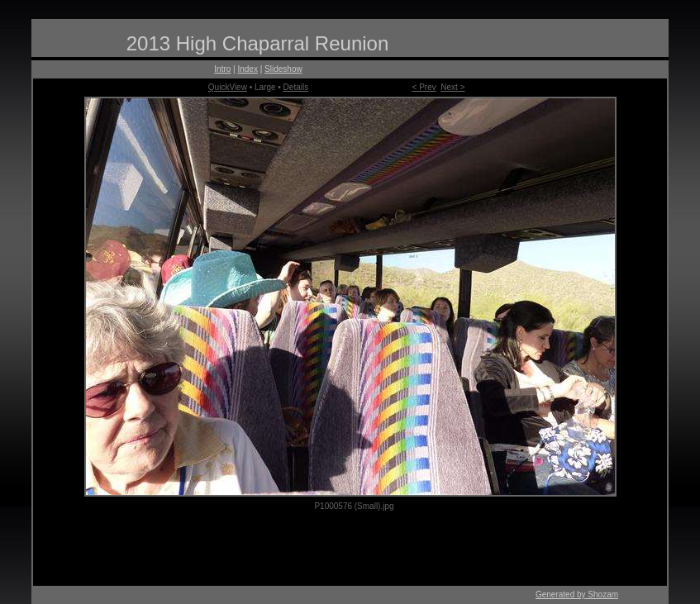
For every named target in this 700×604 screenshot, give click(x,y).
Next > (452, 87)
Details (296, 87)
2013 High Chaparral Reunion (258, 43)
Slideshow (283, 69)
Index (247, 69)
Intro (222, 69)
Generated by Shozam (577, 594)
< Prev (424, 87)
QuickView (228, 87)
